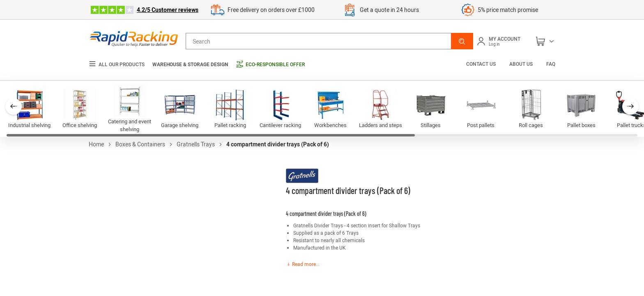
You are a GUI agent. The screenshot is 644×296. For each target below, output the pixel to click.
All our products (117, 64)
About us (521, 64)
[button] (462, 41)
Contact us (482, 64)
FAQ (551, 64)
